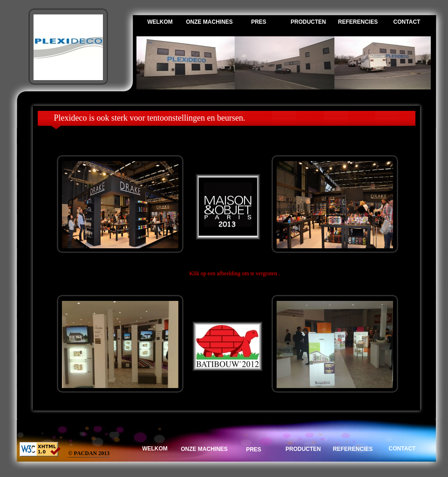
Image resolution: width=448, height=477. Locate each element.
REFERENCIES (358, 22)
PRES (259, 22)
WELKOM (160, 22)
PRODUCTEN (308, 22)
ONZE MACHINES (209, 22)
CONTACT (407, 22)
